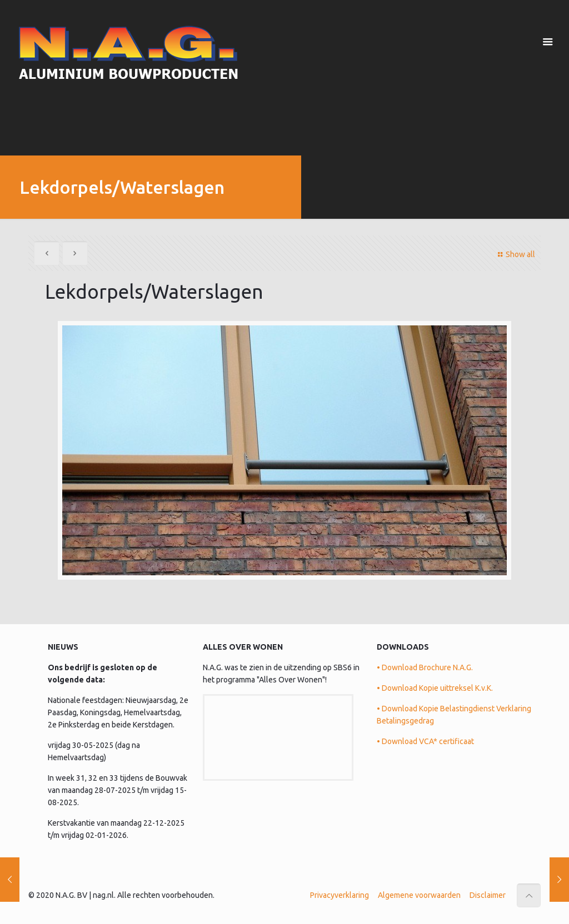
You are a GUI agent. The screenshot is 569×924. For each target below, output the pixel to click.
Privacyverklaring (340, 895)
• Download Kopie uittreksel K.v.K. (435, 688)
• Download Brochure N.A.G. (425, 667)
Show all (515, 254)
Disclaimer (488, 895)
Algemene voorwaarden (419, 895)
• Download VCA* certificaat (425, 741)
